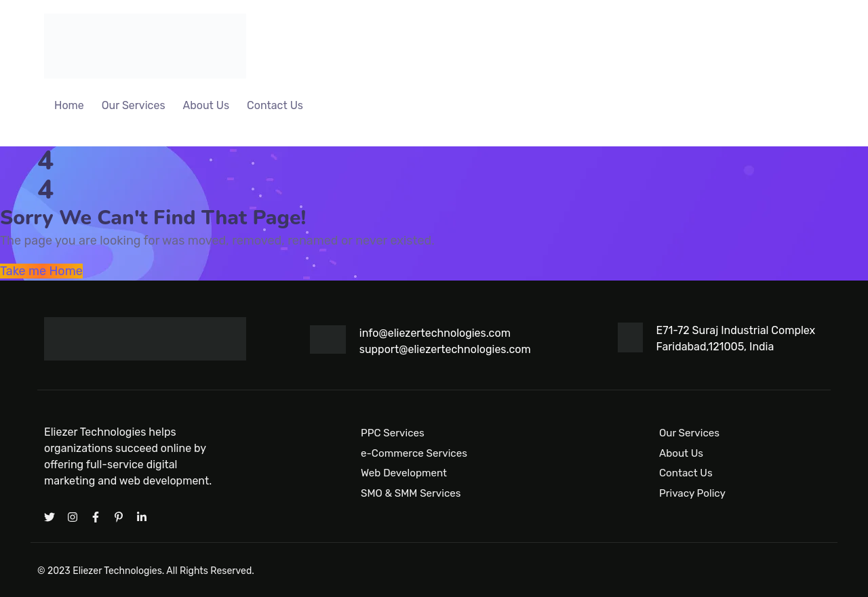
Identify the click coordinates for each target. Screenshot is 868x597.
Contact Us (275, 105)
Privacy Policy (692, 493)
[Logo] (145, 46)
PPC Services (393, 433)
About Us (206, 105)
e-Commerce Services (414, 453)
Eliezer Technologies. (118, 571)
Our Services (134, 105)
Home (69, 105)
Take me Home (41, 271)
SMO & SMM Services (411, 493)
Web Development (404, 473)
